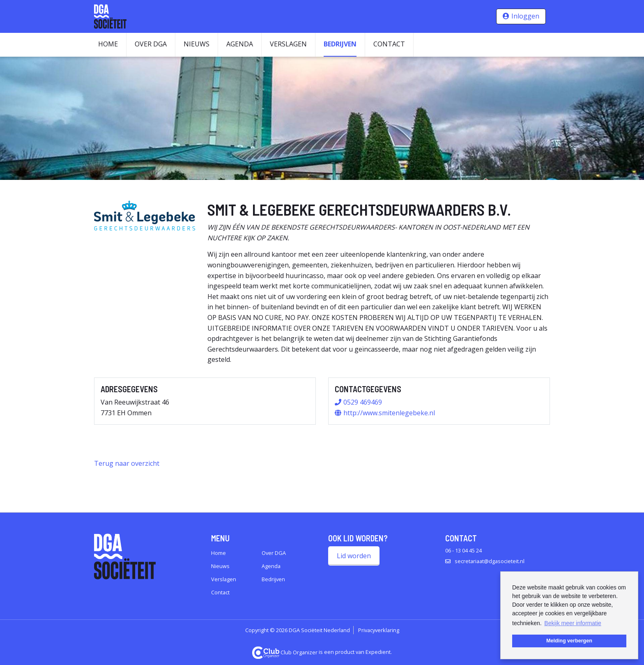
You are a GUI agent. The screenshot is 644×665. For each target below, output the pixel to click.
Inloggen (525, 16)
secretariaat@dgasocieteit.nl (490, 561)
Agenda (240, 44)
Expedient (378, 652)
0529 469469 (363, 402)
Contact (389, 44)
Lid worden (354, 556)
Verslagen (288, 44)
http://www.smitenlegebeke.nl (389, 413)
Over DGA (151, 44)
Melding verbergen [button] (569, 641)
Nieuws (197, 44)
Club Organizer (285, 652)
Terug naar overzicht (127, 463)
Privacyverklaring (379, 630)
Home (108, 44)
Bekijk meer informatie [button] (573, 623)
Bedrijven (340, 44)
